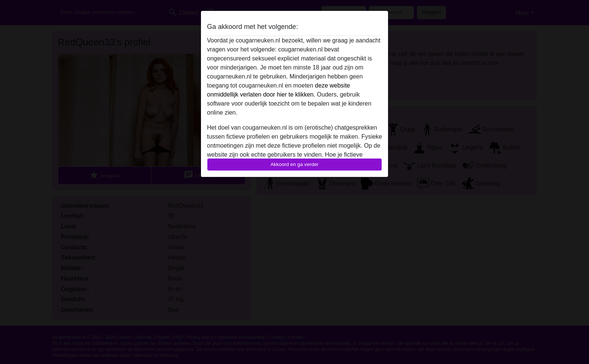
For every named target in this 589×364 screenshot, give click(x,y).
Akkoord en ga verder (294, 164)
